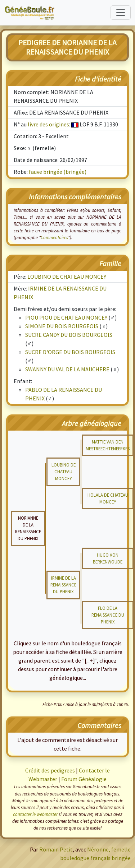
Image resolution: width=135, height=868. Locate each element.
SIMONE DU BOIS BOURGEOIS (62, 326)
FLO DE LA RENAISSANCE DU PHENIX (108, 615)
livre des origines (48, 124)
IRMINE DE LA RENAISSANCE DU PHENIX (63, 585)
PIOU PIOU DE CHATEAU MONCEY (66, 317)
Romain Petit (56, 849)
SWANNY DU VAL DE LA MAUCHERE (67, 369)
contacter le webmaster (35, 814)
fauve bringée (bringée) (58, 172)
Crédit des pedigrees (50, 770)
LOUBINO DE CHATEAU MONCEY (67, 277)
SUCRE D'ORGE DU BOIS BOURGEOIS (70, 352)
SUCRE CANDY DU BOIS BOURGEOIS (69, 335)
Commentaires (54, 237)
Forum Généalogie (84, 779)
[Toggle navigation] (121, 13)
